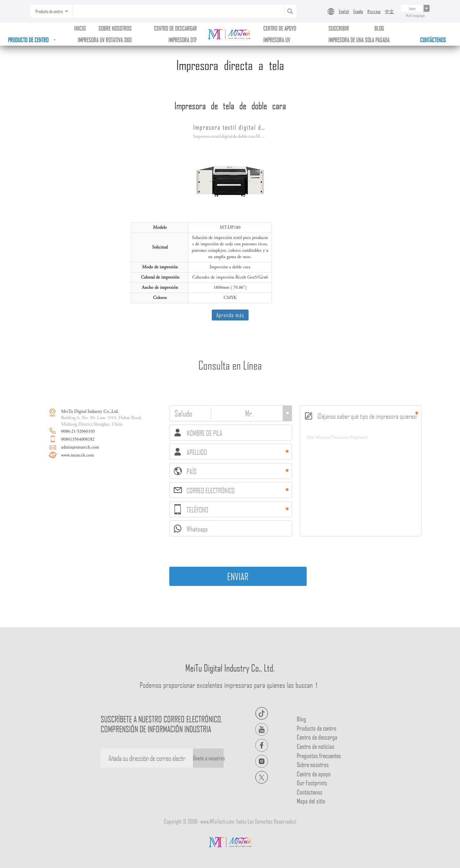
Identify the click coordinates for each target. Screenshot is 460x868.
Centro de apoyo (280, 28)
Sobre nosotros (115, 28)
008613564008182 (78, 440)
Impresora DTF (183, 40)
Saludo (183, 414)
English (344, 11)
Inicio (80, 28)
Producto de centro (32, 40)
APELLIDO (191, 452)
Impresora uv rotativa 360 (105, 40)
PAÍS (185, 471)
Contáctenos (433, 40)
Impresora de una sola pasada (359, 40)
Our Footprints (312, 783)
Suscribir (339, 28)
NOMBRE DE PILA (198, 433)
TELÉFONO (191, 509)
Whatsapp (191, 529)
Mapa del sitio (311, 801)
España (358, 11)
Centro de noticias (316, 746)
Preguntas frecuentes (319, 756)
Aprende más (230, 315)
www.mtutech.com (77, 456)
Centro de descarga (317, 737)
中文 (389, 11)
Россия (374, 11)
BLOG (379, 28)
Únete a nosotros (208, 758)
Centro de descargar (175, 28)
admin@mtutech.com (80, 448)
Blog (301, 719)
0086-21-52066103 (78, 432)
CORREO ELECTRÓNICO (204, 490)
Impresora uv (277, 40)
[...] (412, 8)
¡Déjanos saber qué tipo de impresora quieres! (361, 416)
